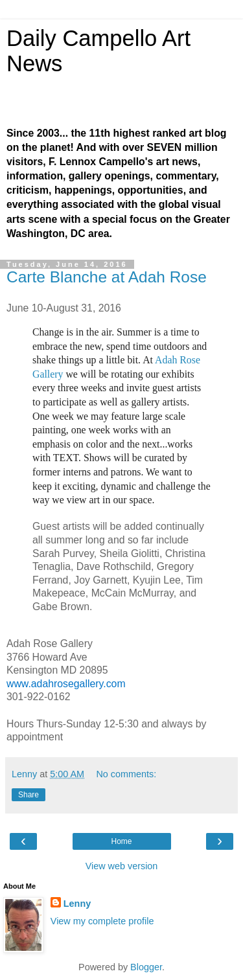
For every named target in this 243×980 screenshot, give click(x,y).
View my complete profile (102, 921)
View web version (122, 866)
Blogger (146, 967)
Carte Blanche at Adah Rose (107, 277)
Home (121, 841)
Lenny (77, 904)
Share (29, 795)
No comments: (126, 774)
